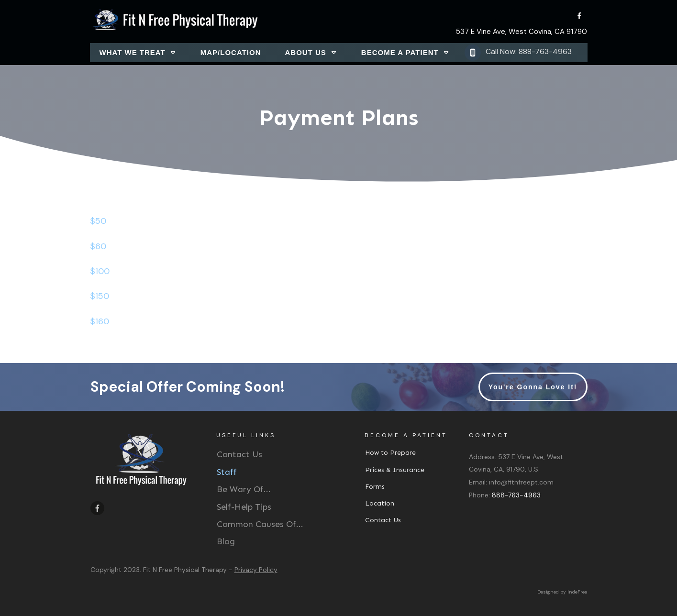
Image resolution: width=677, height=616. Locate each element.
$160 (100, 321)
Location (380, 503)
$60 (98, 246)
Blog (226, 541)
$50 (98, 221)
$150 (100, 296)
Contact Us (239, 454)
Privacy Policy (256, 570)
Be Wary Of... (244, 489)
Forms (375, 487)
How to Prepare (390, 453)
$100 (100, 271)
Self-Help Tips (244, 507)
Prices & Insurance (395, 470)
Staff (227, 472)
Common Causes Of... (260, 524)
